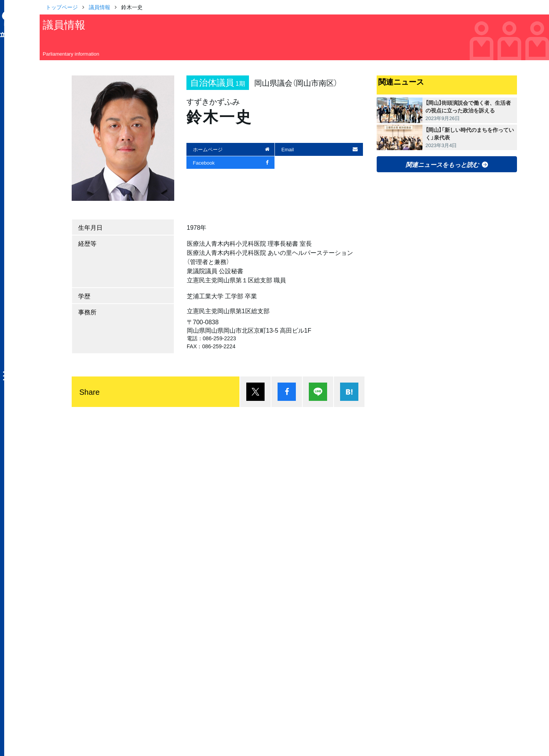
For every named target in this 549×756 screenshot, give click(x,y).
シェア (287, 392)
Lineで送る (318, 392)
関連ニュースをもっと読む (442, 164)
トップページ (62, 7)
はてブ (349, 392)
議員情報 (100, 7)
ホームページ (208, 149)
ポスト (255, 392)
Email (288, 149)
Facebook (204, 163)
